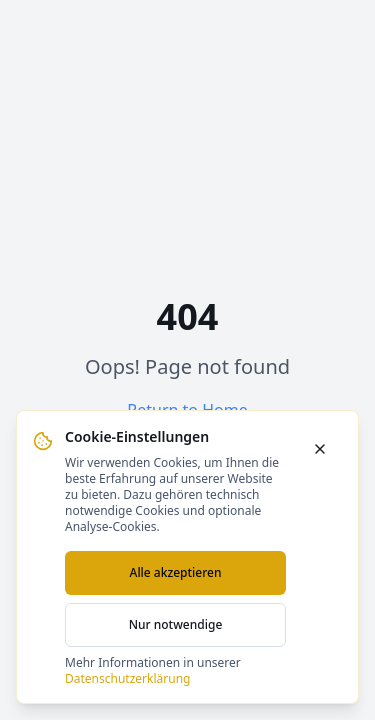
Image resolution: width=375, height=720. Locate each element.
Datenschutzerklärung (127, 678)
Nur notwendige (176, 624)
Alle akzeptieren (176, 572)
